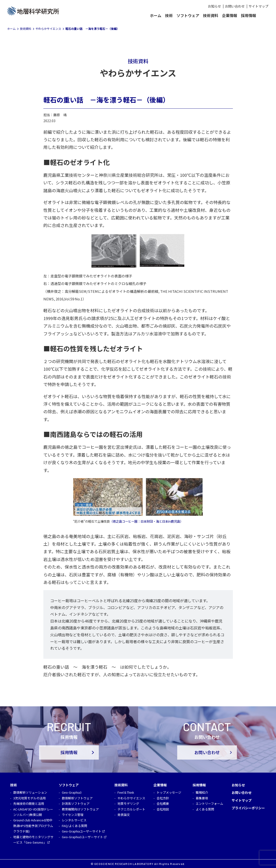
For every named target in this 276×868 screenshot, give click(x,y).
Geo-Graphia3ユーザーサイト (82, 837)
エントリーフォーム (209, 803)
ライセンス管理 (73, 815)
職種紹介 (202, 792)
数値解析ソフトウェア (77, 798)
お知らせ (214, 6)
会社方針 (163, 798)
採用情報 (249, 15)
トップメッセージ (169, 792)
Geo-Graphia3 (72, 792)
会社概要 (163, 803)
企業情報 (230, 15)
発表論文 (124, 815)
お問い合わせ (235, 6)
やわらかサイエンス (131, 798)
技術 (169, 15)
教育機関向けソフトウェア (80, 809)
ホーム (156, 15)
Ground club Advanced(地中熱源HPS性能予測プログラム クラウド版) (33, 826)
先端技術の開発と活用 (29, 803)
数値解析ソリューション (30, 792)
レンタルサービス (74, 820)
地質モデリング (128, 803)
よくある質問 (205, 809)
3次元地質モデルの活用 (29, 798)
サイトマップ (258, 6)
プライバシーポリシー (248, 808)
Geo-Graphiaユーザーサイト (82, 831)
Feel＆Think (126, 792)
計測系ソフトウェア (76, 803)
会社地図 (163, 809)
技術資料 (211, 15)
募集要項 (202, 798)
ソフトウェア (188, 15)
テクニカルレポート (131, 809)
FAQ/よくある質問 (75, 826)
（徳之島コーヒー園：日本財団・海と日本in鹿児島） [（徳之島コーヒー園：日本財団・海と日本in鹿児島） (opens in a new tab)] (146, 521)
